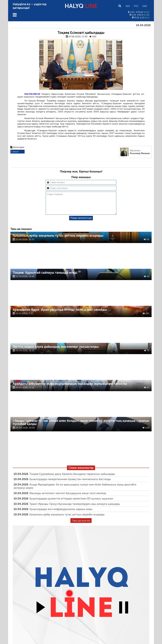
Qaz (145, 6)
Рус (136, 6)
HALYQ (81, 6)
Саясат (15, 152)
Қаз (128, 6)
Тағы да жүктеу (81, 525)
